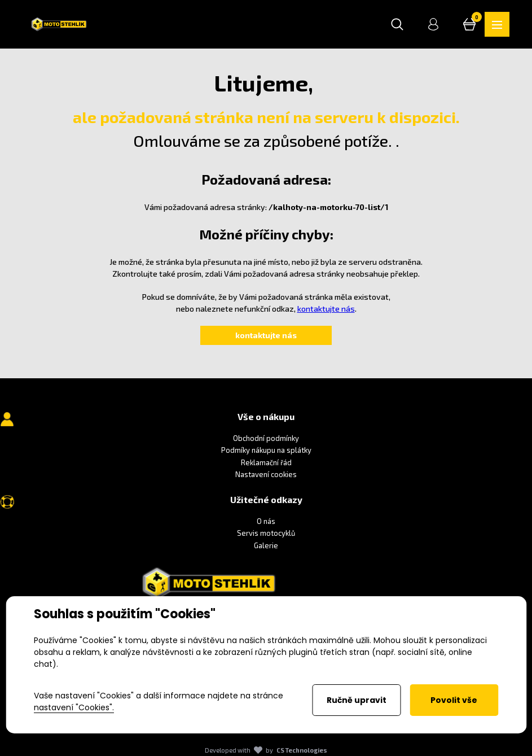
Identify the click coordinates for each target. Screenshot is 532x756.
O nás (266, 521)
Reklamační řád (266, 462)
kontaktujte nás (326, 309)
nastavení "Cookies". (74, 707)
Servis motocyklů (266, 534)
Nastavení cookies (266, 474)
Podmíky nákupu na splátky (266, 450)
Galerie (266, 545)
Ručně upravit (357, 700)
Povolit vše (454, 700)
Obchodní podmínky (266, 438)
